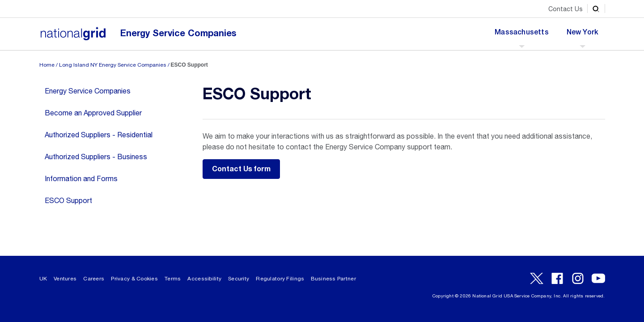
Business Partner (333, 279)
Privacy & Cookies (134, 279)
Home (47, 65)
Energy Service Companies (178, 33)
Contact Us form (241, 169)
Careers (94, 279)
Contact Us (566, 9)
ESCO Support (68, 200)
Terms (173, 279)
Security (239, 279)
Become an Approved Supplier (93, 113)
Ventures (65, 279)
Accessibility (204, 279)
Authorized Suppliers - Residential (99, 135)
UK (43, 279)
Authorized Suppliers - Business (96, 157)
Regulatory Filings (280, 279)
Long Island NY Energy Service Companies (113, 65)
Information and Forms (81, 178)
